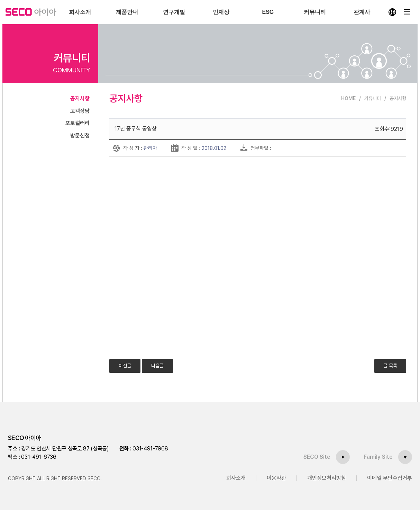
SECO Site (317, 457)
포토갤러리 (77, 123)
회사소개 (236, 478)
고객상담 (80, 111)
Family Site (378, 457)
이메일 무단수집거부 (390, 478)
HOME (348, 98)
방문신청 (80, 136)
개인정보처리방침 (327, 478)
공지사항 (80, 99)
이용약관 (276, 478)
